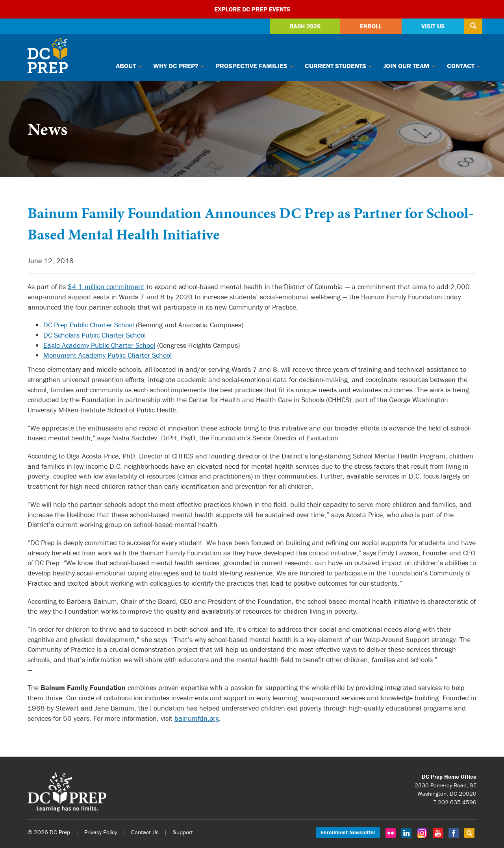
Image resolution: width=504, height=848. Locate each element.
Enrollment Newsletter (348, 832)
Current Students (338, 66)
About (129, 66)
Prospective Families (254, 66)
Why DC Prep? (179, 66)
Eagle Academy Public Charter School (99, 345)
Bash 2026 (305, 26)
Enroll (371, 26)
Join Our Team (409, 66)
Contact (463, 66)
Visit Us (433, 26)
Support (183, 832)
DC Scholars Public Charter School (94, 335)
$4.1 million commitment (106, 287)
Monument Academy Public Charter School (107, 355)
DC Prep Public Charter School (89, 325)
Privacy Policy (101, 832)
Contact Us (145, 832)
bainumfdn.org (197, 718)
